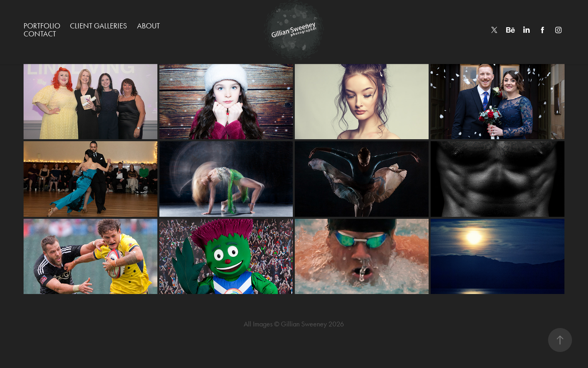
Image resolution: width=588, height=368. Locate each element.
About (148, 26)
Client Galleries (98, 26)
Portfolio (42, 26)
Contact (40, 34)
